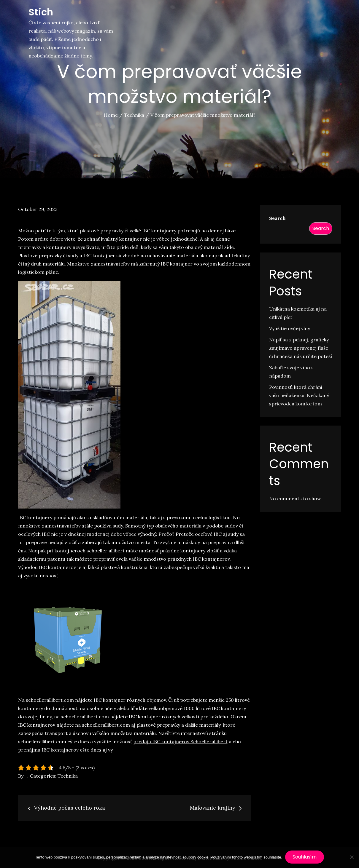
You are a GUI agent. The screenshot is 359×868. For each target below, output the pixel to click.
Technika (68, 776)
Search (277, 218)
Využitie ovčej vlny (290, 328)
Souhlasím (305, 857)
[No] (352, 857)
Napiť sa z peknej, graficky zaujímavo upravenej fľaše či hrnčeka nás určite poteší (301, 348)
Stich (41, 12)
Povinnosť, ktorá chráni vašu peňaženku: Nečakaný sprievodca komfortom (299, 395)
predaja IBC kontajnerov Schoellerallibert (180, 741)
